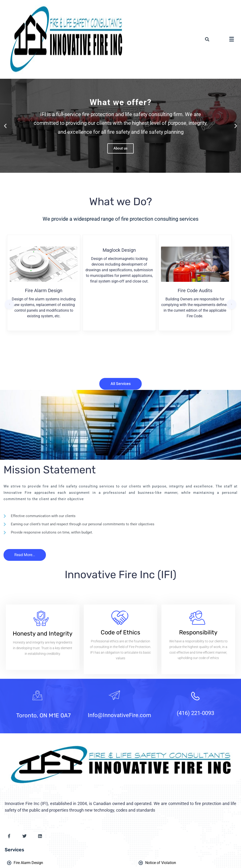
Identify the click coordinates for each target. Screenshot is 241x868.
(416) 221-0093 (195, 713)
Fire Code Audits (195, 291)
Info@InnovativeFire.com (119, 715)
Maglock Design (119, 250)
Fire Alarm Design (44, 291)
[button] (117, 168)
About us (120, 148)
